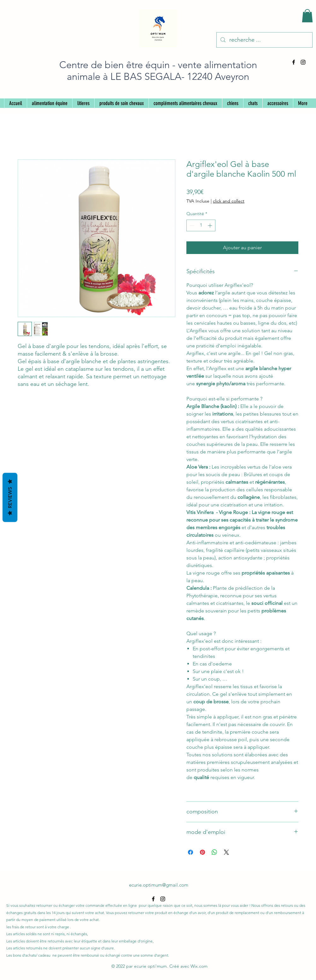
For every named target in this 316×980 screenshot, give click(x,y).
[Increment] (211, 225)
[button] (307, 16)
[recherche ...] (264, 40)
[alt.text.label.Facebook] (294, 62)
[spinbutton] (201, 225)
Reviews (10, 498)
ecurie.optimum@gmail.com (159, 885)
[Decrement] (191, 225)
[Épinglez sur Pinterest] (202, 852)
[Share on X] (226, 852)
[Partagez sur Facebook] (190, 852)
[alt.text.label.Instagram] (303, 62)
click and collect (229, 201)
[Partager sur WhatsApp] (214, 852)
